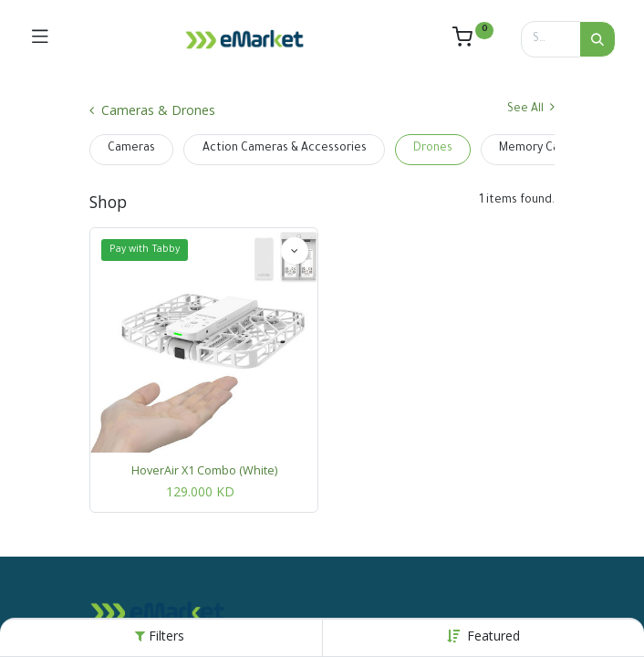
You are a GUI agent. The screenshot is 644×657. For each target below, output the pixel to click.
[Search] (597, 39)
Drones (433, 149)
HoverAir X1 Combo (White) (204, 470)
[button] (493, 636)
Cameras (131, 149)
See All (531, 108)
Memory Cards (538, 149)
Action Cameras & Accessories (285, 149)
